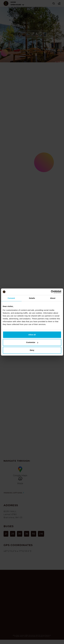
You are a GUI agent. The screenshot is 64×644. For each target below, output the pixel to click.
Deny (32, 350)
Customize (32, 342)
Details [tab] (32, 298)
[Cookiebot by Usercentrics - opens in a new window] (51, 292)
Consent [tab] (11, 298)
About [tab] (53, 298)
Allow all (32, 335)
